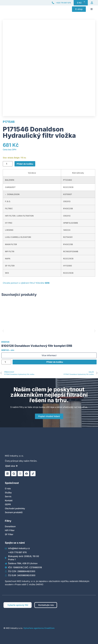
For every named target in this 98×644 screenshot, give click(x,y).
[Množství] (8, 164)
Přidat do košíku (25, 164)
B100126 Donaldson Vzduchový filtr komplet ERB (37, 346)
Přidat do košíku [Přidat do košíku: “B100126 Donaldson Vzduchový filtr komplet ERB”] (55, 362)
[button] (92, 9)
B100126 (5, 342)
